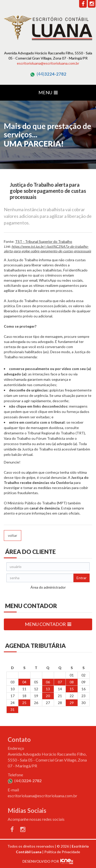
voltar (13, 535)
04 (24, 682)
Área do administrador (48, 587)
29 (72, 703)
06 (48, 682)
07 (60, 682)
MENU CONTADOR (48, 624)
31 (13, 710)
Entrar (82, 578)
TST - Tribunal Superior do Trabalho (44, 241)
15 (72, 689)
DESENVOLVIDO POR (41, 861)
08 (72, 682)
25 (24, 703)
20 (48, 696)
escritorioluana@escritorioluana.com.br (48, 63)
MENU (48, 92)
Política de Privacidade (62, 852)
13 (48, 689)
